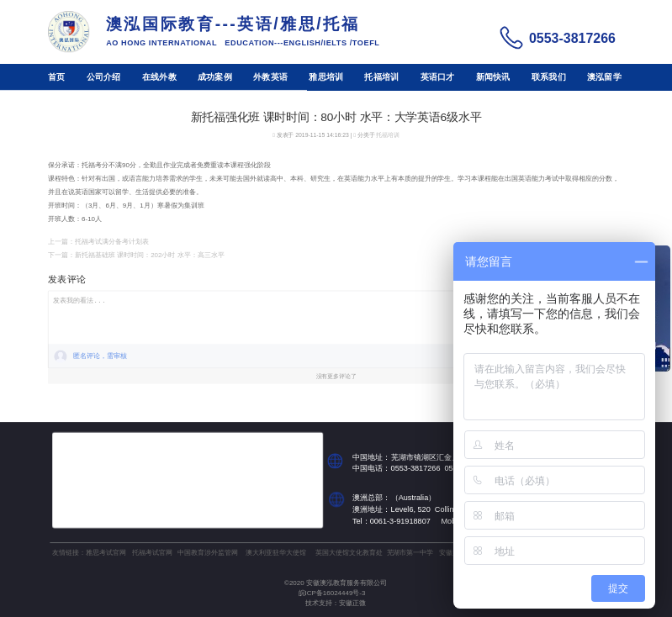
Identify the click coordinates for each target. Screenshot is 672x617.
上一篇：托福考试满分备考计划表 (98, 242)
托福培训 (381, 77)
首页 (57, 77)
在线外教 (159, 77)
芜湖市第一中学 (410, 552)
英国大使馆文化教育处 (349, 552)
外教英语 (270, 77)
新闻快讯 (493, 77)
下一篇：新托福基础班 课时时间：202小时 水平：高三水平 (136, 255)
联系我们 (549, 77)
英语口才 (438, 77)
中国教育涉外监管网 (208, 552)
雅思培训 (326, 77)
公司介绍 (104, 77)
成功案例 (215, 77)
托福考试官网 (152, 552)
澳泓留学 (604, 77)
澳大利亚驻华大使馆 (276, 552)
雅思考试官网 (106, 552)
